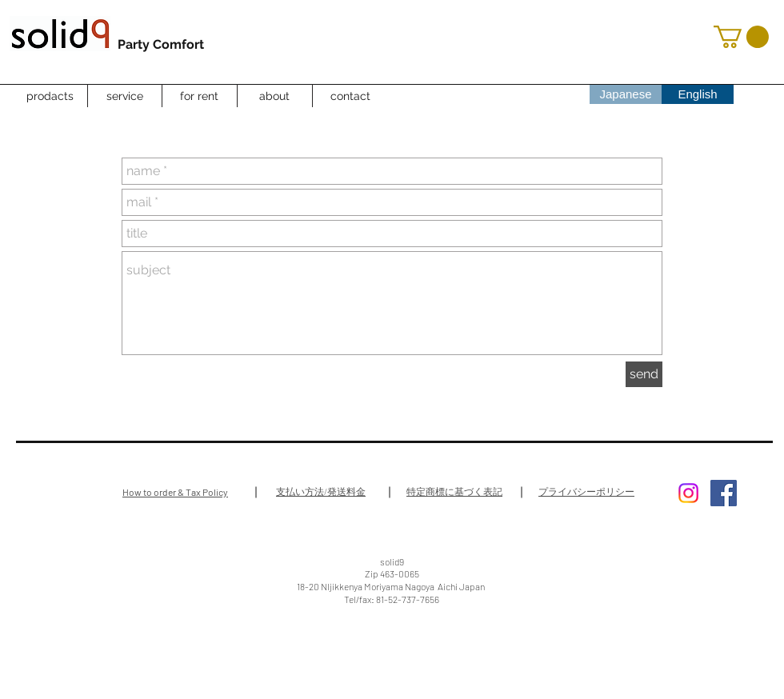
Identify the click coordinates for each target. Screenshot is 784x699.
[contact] (350, 96)
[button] (741, 37)
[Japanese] (626, 94)
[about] (274, 96)
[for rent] (199, 96)
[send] (644, 374)
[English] (698, 94)
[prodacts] (50, 96)
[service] (125, 96)
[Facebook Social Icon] (724, 493)
